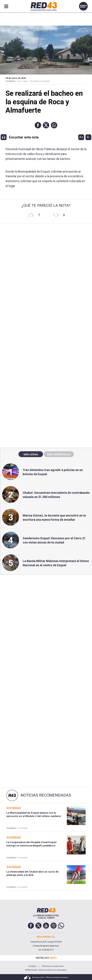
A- (88, 137)
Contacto (32, 966)
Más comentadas (59, 454)
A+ (81, 137)
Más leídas (31, 454)
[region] (46, 373)
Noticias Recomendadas (46, 795)
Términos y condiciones (53, 966)
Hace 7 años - (23, 81)
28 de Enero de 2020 (16, 78)
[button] (38, 125)
